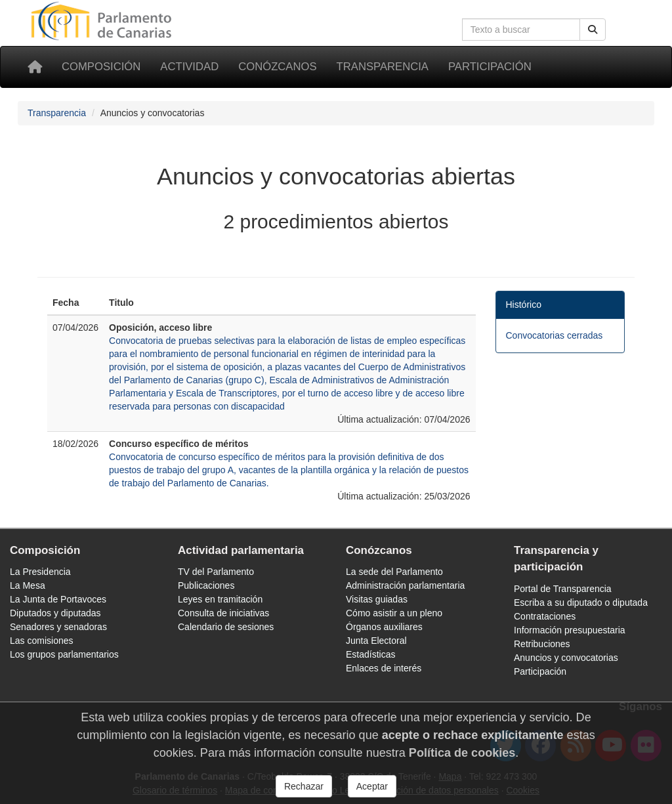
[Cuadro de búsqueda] (521, 30)
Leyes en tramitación (220, 599)
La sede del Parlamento (394, 572)
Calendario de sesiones (226, 627)
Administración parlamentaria (405, 585)
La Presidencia (40, 572)
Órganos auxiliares (384, 627)
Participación (490, 67)
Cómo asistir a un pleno (394, 613)
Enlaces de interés (384, 668)
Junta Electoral (376, 641)
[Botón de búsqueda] (593, 30)
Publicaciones (206, 585)
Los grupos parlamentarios (64, 654)
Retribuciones (542, 644)
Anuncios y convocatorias (566, 658)
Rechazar (304, 786)
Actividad (189, 67)
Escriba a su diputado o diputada (581, 603)
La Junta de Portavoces (58, 599)
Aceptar (372, 786)
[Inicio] (35, 67)
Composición (101, 67)
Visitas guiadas (377, 599)
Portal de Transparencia (563, 589)
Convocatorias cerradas (555, 335)
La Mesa (28, 585)
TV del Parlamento (216, 572)
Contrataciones (545, 616)
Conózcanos (277, 67)
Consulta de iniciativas (223, 613)
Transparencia (383, 67)
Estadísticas (370, 654)
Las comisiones (42, 641)
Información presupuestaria (570, 630)
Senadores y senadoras (58, 627)
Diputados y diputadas (55, 613)
